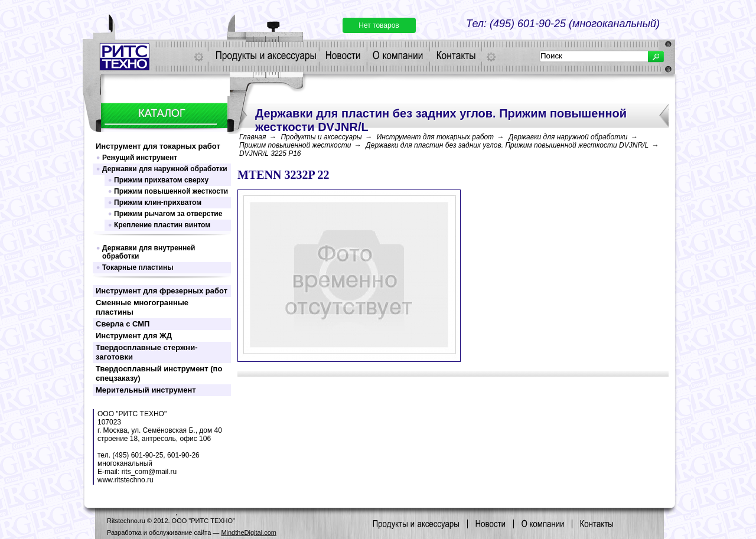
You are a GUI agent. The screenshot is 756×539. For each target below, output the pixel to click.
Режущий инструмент (140, 158)
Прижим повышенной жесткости (171, 191)
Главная (252, 137)
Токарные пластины (138, 267)
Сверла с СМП (123, 324)
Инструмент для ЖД (134, 336)
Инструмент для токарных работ (158, 146)
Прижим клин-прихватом (158, 202)
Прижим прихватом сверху (161, 180)
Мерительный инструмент (146, 390)
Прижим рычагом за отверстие (168, 214)
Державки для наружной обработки (165, 169)
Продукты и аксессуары (321, 137)
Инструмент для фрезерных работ (162, 291)
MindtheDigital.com (249, 533)
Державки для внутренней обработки (149, 252)
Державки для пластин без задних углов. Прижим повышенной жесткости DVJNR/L (507, 145)
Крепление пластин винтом (162, 225)
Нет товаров (379, 25)
